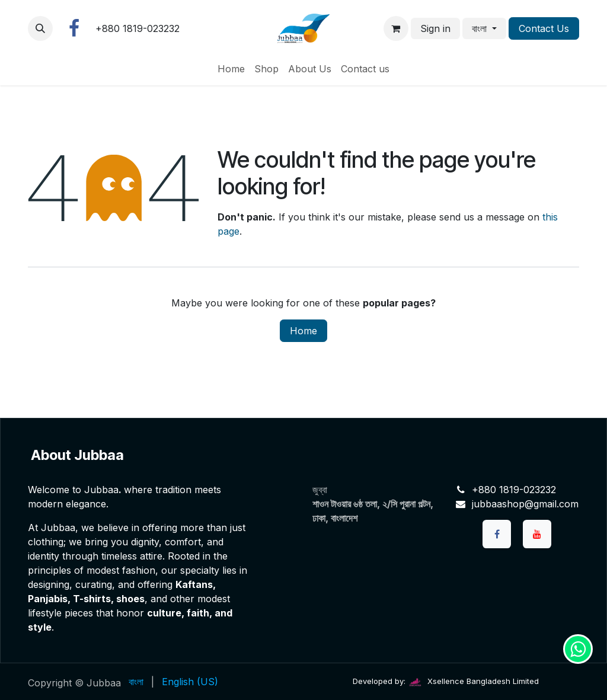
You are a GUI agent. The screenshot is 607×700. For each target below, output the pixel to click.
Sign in (435, 28)
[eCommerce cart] (396, 28)
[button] (40, 28)
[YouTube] (537, 534)
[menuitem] (231, 69)
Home (303, 331)
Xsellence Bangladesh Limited (474, 681)
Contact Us (544, 28)
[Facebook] (74, 28)
